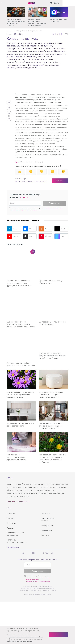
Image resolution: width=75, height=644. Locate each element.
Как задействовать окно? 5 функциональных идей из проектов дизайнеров (52, 399)
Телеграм (14, 229)
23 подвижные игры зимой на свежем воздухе (53, 303)
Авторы (10, 501)
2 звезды (55, 34)
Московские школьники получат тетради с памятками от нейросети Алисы (53, 336)
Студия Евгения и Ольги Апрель (42, 567)
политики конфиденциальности (19, 210)
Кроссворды (46, 503)
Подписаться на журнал (17, 475)
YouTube (13, 236)
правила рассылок (35, 210)
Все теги (45, 508)
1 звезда (53, 34)
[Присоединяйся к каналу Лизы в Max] (54, 258)
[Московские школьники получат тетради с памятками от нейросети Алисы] (54, 321)
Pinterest (45, 236)
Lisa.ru (9, 34)
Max (59, 236)
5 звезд (61, 34)
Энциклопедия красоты (48, 492)
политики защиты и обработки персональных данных (24, 640)
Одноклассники (45, 229)
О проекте (11, 487)
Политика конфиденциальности (17, 514)
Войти (69, 3)
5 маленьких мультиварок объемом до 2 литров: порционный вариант (51, 367)
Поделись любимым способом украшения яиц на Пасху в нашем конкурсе (16, 22)
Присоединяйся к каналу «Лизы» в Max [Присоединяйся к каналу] (50, 272)
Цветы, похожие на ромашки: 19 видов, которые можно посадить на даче (20, 367)
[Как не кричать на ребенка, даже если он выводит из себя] (21, 321)
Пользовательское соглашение (15, 507)
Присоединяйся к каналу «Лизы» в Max (59, 20)
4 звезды (59, 34)
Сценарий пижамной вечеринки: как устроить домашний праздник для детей (21, 305)
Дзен (28, 236)
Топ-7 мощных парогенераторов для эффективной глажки (17, 430)
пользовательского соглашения (53, 208)
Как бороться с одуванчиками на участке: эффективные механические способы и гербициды (53, 431)
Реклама (11, 491)
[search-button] (64, 3)
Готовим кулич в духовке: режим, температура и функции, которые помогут (37, 22)
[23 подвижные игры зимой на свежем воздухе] (54, 290)
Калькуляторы (47, 498)
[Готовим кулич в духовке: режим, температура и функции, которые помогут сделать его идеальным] (21, 258)
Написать (61, 181)
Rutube (60, 229)
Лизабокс (45, 487)
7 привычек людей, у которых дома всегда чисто (20, 398)
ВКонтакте (30, 229)
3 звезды (57, 34)
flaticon (42, 569)
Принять (58, 635)
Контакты (11, 496)
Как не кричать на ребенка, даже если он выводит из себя (21, 335)
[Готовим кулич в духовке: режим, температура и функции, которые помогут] (37, 12)
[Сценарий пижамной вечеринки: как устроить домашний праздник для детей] (21, 290)
